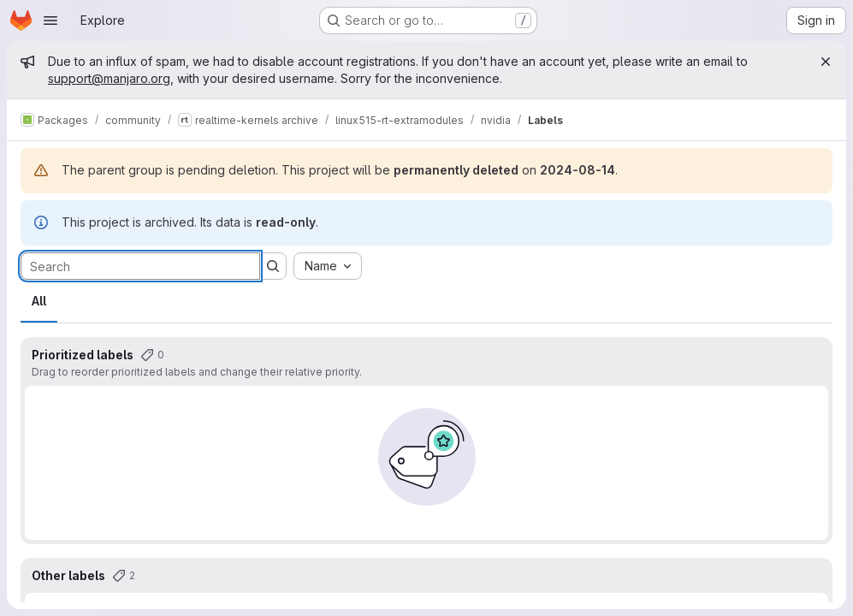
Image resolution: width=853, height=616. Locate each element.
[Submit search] (273, 266)
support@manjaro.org (109, 78)
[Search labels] (140, 266)
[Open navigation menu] (50, 21)
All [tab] (39, 301)
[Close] (826, 62)
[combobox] (328, 266)
